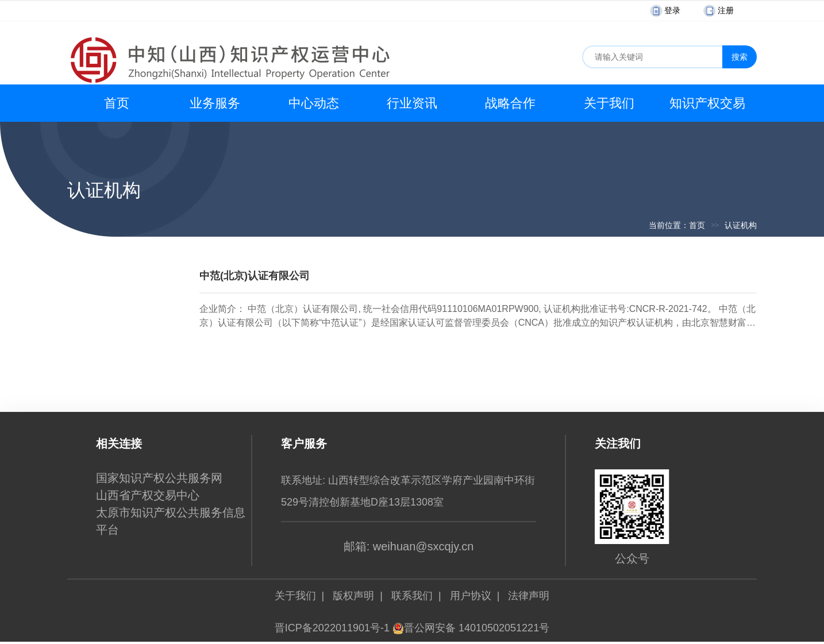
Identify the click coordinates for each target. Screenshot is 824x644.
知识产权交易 (707, 103)
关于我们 (609, 103)
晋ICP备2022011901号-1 (332, 628)
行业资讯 (412, 103)
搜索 (740, 57)
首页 (117, 103)
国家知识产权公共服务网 (159, 478)
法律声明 (529, 596)
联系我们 (412, 596)
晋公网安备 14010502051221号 (471, 628)
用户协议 (471, 596)
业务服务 (215, 103)
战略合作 (510, 103)
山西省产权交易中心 (148, 495)
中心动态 (314, 103)
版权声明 (353, 596)
